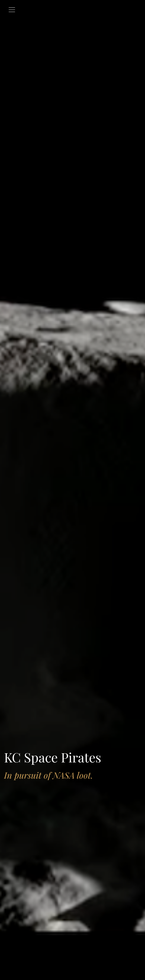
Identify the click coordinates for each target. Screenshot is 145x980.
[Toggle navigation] (12, 10)
